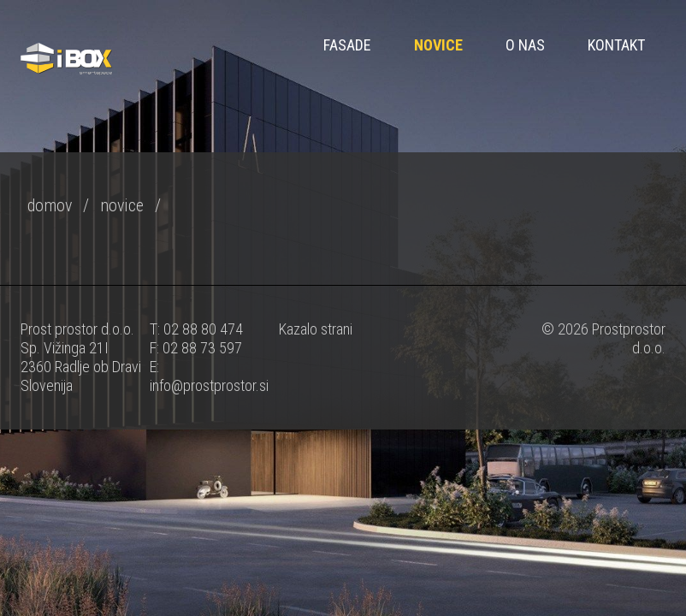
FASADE (347, 45)
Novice (438, 45)
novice (122, 205)
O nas (525, 45)
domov (50, 205)
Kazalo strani (316, 329)
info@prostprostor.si (209, 385)
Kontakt (616, 45)
